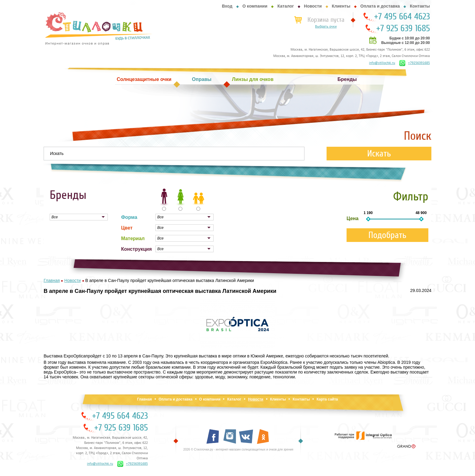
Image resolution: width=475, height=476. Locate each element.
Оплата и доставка (380, 6)
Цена (352, 218)
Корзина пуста (326, 20)
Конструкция (136, 249)
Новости (313, 6)
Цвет (127, 228)
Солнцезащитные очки (144, 79)
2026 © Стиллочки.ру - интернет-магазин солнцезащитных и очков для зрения (238, 449)
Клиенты (341, 6)
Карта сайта (327, 399)
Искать (379, 154)
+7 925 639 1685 (403, 28)
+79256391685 (415, 63)
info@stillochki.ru (382, 63)
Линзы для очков (253, 79)
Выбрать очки (326, 27)
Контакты (420, 6)
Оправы (202, 79)
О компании (255, 6)
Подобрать (387, 235)
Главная (144, 399)
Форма (129, 217)
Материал (133, 238)
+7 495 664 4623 (402, 17)
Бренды (347, 79)
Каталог (286, 6)
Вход (227, 6)
